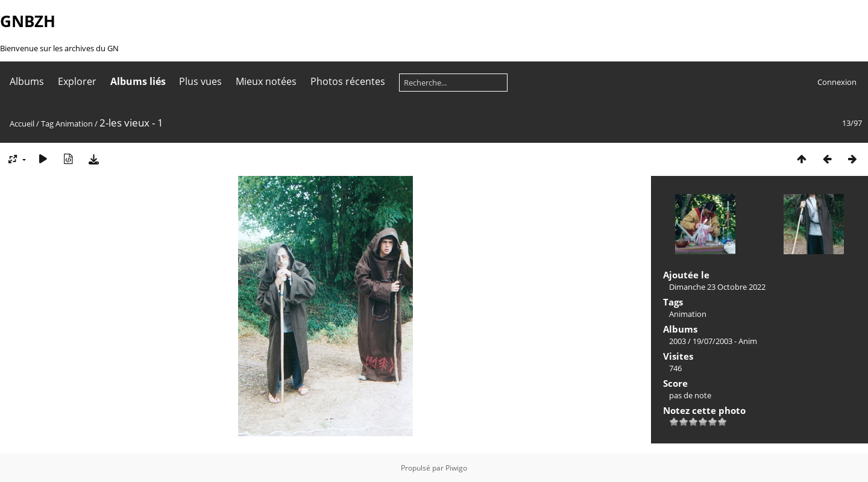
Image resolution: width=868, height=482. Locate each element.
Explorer (77, 81)
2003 (678, 341)
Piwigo (456, 468)
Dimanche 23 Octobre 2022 (717, 287)
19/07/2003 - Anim (725, 341)
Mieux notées (266, 81)
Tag (47, 124)
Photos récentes (348, 81)
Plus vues (200, 81)
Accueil (22, 124)
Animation (74, 124)
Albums (27, 81)
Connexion (837, 82)
